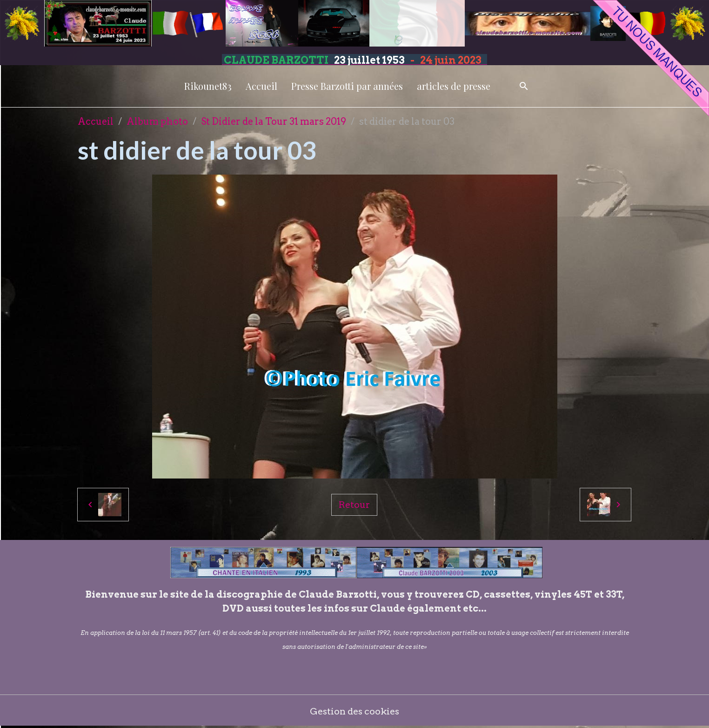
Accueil (261, 86)
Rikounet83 (208, 86)
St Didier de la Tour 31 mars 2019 (274, 121)
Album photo (157, 121)
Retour (354, 505)
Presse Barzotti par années (347, 86)
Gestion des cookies (355, 712)
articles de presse (454, 86)
